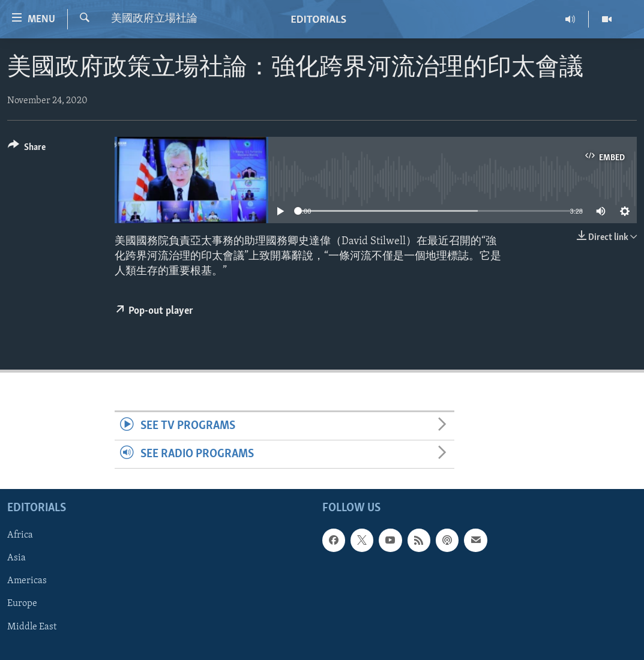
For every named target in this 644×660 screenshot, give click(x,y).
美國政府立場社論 (154, 19)
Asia (17, 559)
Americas (27, 581)
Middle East (32, 627)
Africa (20, 536)
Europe (22, 604)
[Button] (27, 149)
